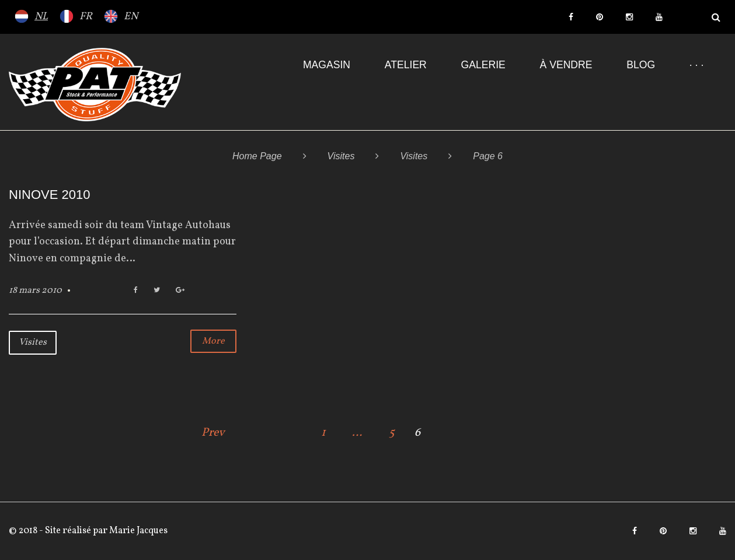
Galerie (483, 65)
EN (131, 17)
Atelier (406, 65)
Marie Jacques (137, 531)
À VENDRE (566, 65)
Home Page (257, 156)
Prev (213, 433)
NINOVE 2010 (49, 195)
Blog (641, 65)
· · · (696, 65)
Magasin (327, 65)
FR (86, 17)
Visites (341, 156)
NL (41, 17)
